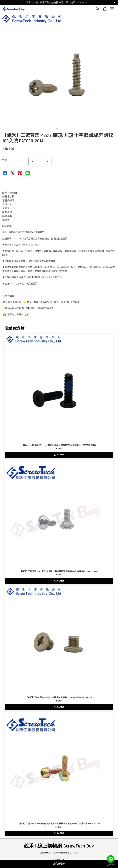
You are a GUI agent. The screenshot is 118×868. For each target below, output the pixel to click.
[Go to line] (111, 859)
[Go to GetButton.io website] (111, 865)
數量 (5, 160)
